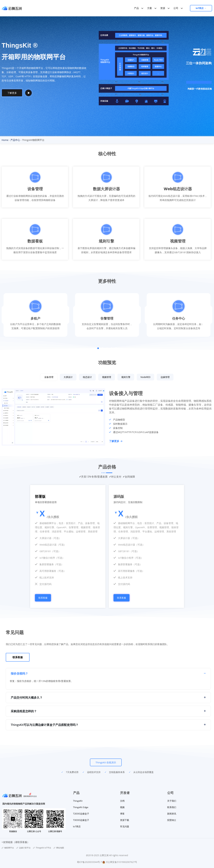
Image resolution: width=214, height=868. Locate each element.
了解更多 (116, 441)
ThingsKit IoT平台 (42, 848)
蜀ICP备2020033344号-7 (89, 862)
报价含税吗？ (19, 673)
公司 (176, 8)
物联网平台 (8, 848)
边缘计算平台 (23, 848)
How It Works (37, 93)
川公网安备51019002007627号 (121, 862)
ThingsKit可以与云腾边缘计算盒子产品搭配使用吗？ (45, 725)
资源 (163, 8)
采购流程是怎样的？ (24, 711)
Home (5, 140)
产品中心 (15, 140)
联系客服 (43, 598)
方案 (150, 8)
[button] (98, 348)
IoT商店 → (202, 8)
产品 (137, 8)
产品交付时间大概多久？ (27, 697)
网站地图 (59, 848)
